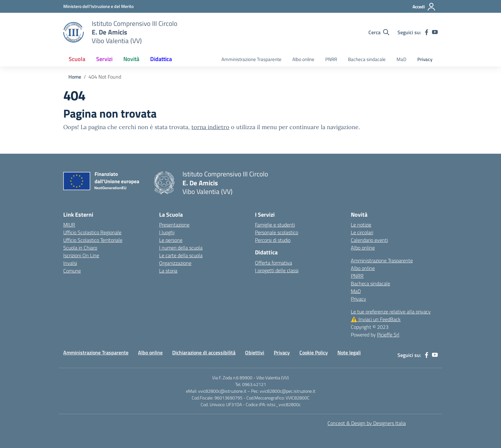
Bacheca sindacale (367, 59)
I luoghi (167, 232)
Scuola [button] (77, 59)
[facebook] (427, 32)
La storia (168, 271)
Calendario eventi (369, 240)
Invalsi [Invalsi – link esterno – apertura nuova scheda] (70, 263)
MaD (401, 59)
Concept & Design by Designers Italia (367, 423)
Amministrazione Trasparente (251, 59)
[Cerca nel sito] (379, 32)
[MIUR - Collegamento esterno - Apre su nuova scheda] (98, 6)
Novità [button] (131, 59)
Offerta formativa (274, 263)
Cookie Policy (314, 352)
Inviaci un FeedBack (376, 319)
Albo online (303, 59)
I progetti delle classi (277, 270)
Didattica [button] (161, 59)
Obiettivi (255, 352)
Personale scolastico (277, 232)
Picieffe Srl (388, 335)
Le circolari (362, 232)
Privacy (425, 59)
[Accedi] (424, 7)
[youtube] (435, 32)
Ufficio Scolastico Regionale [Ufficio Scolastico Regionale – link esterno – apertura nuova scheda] (92, 232)
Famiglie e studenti (275, 225)
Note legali (349, 352)
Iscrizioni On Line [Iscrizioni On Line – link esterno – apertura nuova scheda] (81, 255)
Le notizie (361, 225)
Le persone (171, 240)
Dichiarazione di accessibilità (204, 352)
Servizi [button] (104, 59)
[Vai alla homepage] (73, 32)
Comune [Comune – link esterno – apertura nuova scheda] (72, 271)
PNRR (331, 59)
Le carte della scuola (181, 255)
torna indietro (210, 127)
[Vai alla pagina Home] (75, 77)
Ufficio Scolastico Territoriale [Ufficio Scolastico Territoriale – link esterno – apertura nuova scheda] (93, 240)
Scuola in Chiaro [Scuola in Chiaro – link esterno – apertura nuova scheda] (80, 248)
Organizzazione (175, 263)
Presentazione (174, 225)
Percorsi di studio (273, 240)
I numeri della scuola (181, 248)
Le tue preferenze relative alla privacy (391, 312)
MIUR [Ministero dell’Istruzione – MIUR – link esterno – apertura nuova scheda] (69, 225)
